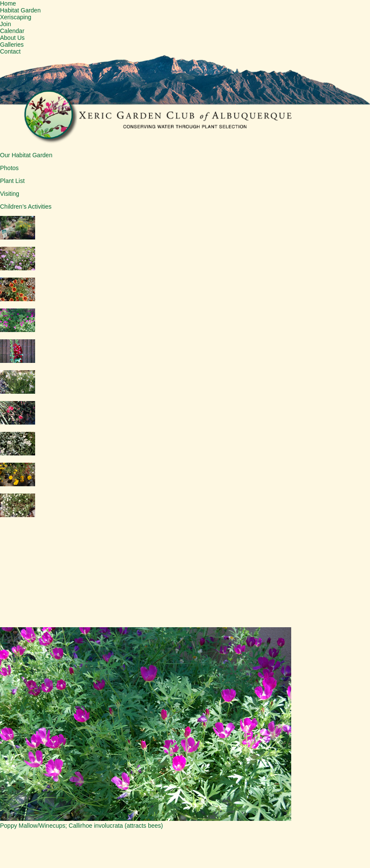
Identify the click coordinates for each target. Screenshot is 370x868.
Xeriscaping (16, 17)
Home (8, 3)
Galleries (12, 45)
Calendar (12, 31)
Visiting (10, 194)
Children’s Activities (26, 207)
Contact (10, 51)
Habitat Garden (20, 10)
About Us (12, 38)
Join (6, 24)
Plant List (12, 181)
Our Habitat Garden (26, 155)
